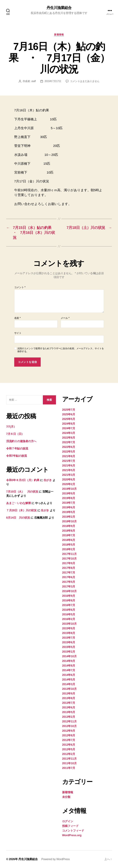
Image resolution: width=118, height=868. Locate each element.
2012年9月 (69, 731)
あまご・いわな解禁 (19, 503)
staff (33, 81)
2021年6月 (69, 466)
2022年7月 (69, 442)
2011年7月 (69, 768)
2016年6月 (69, 610)
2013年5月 (69, 712)
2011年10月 (69, 763)
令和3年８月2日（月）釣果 (23, 480)
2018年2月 (69, 549)
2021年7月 (69, 461)
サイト (18, 333)
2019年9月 (69, 493)
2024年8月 (69, 424)
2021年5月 (69, 470)
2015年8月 (69, 633)
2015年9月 (69, 628)
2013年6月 (69, 707)
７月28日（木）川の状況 (21, 510)
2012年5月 (69, 749)
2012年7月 (69, 740)
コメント (20, 287)
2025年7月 (69, 410)
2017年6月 (69, 577)
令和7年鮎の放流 (17, 456)
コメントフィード (73, 831)
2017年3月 (69, 587)
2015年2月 (69, 652)
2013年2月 (69, 717)
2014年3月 (69, 684)
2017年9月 (69, 563)
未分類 (66, 797)
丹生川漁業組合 (59, 8)
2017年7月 (69, 573)
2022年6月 (69, 447)
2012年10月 (69, 726)
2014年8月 (69, 666)
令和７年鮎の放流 (17, 449)
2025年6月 (69, 414)
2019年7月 (69, 503)
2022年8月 (69, 438)
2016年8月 (69, 600)
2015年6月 (69, 642)
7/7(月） (11, 427)
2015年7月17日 (53, 81)
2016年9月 (69, 596)
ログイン (68, 821)
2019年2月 (69, 517)
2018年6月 (69, 540)
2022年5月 (69, 452)
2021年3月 (69, 475)
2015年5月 (69, 647)
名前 (17, 318)
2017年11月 (69, 554)
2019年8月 (69, 498)
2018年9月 (69, 526)
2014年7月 (69, 670)
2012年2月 (69, 754)
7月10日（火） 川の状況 (22, 492)
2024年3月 (69, 433)
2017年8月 (69, 568)
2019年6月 (69, 507)
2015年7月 (69, 638)
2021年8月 (69, 456)
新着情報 (59, 35)
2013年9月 (69, 694)
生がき (48, 480)
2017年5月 (69, 582)
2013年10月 (69, 689)
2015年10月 (69, 624)
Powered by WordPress (55, 859)
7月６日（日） (15, 434)
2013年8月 (69, 698)
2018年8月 (69, 531)
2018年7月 (69, 535)
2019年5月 (69, 512)
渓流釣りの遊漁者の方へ (21, 441)
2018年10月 (69, 521)
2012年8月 (69, 735)
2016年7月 (69, 605)
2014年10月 (69, 656)
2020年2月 (69, 484)
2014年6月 (69, 675)
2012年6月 (69, 745)
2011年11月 (69, 759)
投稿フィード (70, 826)
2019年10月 (69, 489)
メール (65, 318)
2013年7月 (69, 703)
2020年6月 (69, 480)
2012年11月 (69, 721)
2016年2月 (69, 619)
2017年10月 (69, 559)
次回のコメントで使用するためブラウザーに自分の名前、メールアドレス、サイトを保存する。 (61, 350)
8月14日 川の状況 (18, 518)
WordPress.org (72, 835)
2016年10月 (69, 591)
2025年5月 (69, 419)
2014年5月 (69, 680)
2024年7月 (69, 428)
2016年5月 (69, 614)
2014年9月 (69, 661)
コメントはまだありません (85, 81)
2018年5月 (69, 545)
